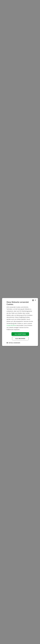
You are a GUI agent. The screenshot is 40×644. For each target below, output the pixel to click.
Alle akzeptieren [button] (20, 334)
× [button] (35, 300)
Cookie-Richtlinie (11, 325)
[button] (13, 343)
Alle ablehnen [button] (20, 338)
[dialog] (20, 322)
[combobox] (33, 300)
